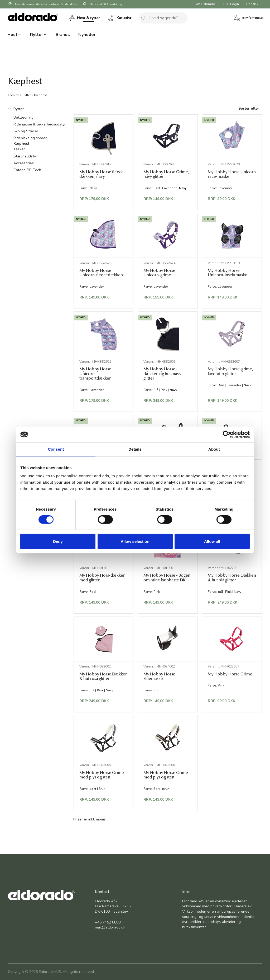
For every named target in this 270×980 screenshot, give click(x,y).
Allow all (212, 541)
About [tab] (214, 449)
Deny (58, 541)
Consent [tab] (56, 449)
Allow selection (135, 541)
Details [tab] (135, 449)
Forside (14, 95)
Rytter (27, 95)
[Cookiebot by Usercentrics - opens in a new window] (227, 435)
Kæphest (40, 95)
